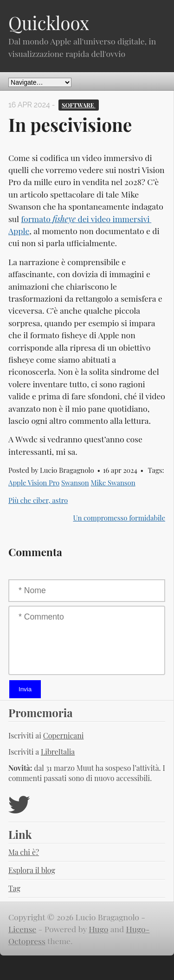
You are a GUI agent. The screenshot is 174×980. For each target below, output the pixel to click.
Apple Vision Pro (34, 483)
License (22, 929)
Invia (25, 689)
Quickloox (49, 23)
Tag (14, 888)
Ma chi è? (24, 852)
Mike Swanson (113, 483)
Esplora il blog (32, 870)
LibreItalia (58, 752)
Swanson (75, 483)
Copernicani (64, 735)
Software (79, 105)
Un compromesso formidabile (119, 518)
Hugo (98, 929)
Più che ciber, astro (38, 500)
